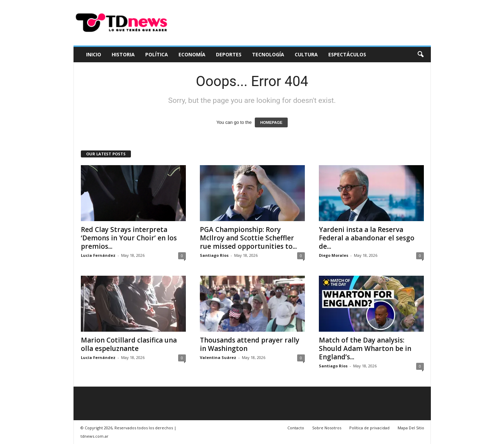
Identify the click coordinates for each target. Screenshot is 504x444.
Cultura (306, 54)
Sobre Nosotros (327, 428)
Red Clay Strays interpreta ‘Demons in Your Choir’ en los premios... (129, 238)
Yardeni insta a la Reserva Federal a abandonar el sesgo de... (367, 238)
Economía (192, 54)
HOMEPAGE (271, 122)
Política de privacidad (369, 428)
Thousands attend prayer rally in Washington (250, 344)
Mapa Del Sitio (411, 428)
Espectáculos (347, 54)
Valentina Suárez (218, 357)
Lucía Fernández (98, 255)
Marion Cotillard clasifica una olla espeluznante (129, 344)
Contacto (296, 428)
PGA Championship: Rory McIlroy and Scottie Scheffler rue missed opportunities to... (248, 238)
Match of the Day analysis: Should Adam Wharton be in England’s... (365, 348)
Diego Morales (334, 255)
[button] (420, 55)
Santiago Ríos (214, 255)
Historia (123, 54)
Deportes (229, 54)
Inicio (94, 54)
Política (157, 54)
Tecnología (268, 54)
